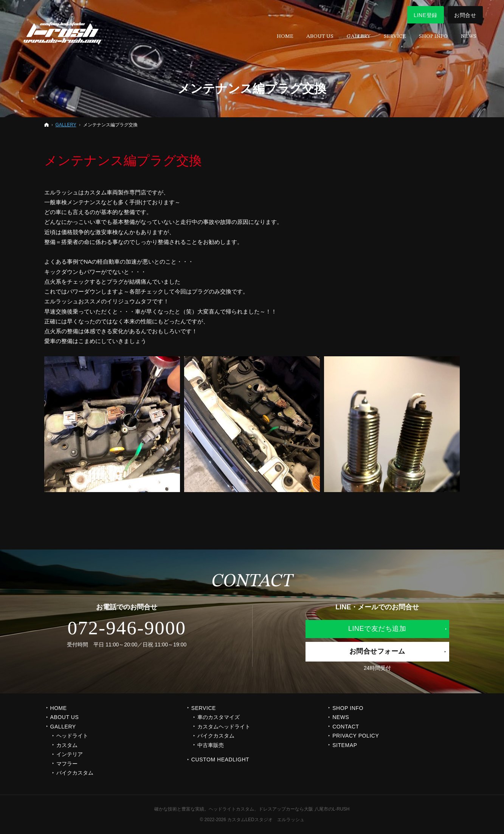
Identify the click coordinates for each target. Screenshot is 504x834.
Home (59, 708)
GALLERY (63, 727)
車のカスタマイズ (219, 717)
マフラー (67, 764)
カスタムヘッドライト (224, 727)
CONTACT (346, 727)
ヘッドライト (72, 736)
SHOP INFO (348, 708)
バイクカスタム (75, 773)
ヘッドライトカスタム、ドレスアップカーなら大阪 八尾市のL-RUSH (279, 809)
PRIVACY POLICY (356, 736)
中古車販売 (211, 745)
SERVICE (204, 708)
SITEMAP (345, 745)
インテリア (70, 754)
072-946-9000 (127, 628)
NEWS (341, 717)
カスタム (67, 745)
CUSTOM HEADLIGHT (220, 759)
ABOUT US (65, 717)
